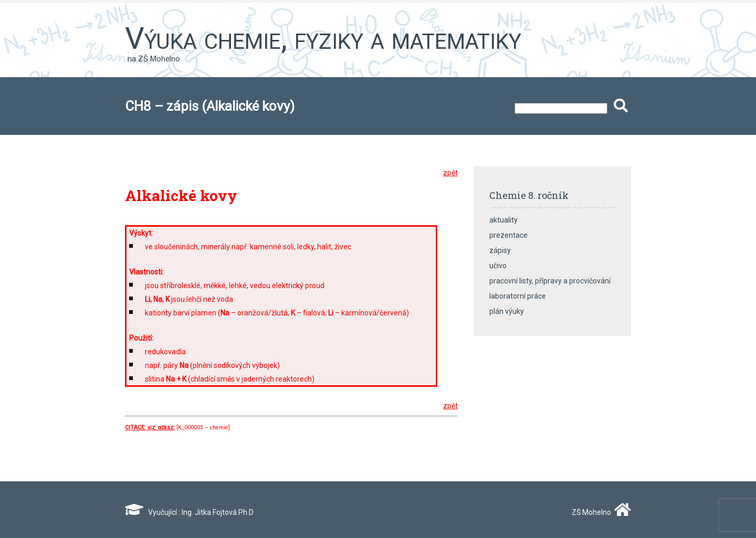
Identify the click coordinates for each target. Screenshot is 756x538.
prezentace (508, 235)
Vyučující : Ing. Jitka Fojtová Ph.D (189, 512)
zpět (450, 173)
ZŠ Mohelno (599, 512)
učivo (498, 266)
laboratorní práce (518, 296)
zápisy (500, 250)
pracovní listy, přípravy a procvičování (550, 281)
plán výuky (507, 311)
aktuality (503, 220)
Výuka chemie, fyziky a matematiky (323, 38)
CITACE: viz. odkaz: (150, 428)
